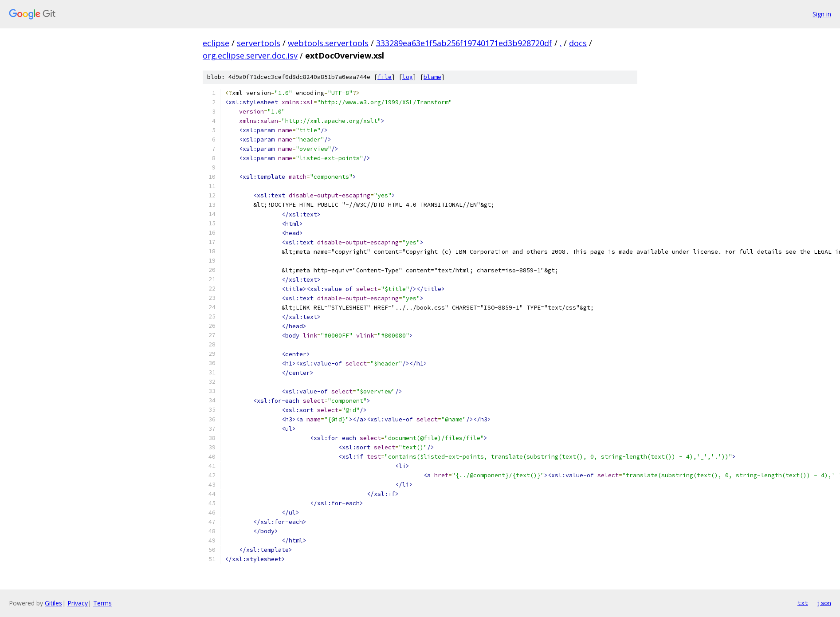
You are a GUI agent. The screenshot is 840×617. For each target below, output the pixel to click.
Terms (102, 603)
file (385, 77)
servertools (259, 43)
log (408, 77)
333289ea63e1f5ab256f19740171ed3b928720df (464, 43)
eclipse (216, 43)
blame (432, 77)
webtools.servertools (328, 43)
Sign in (822, 14)
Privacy (78, 603)
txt (803, 603)
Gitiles (53, 603)
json (824, 603)
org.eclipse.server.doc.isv (250, 55)
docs (578, 43)
